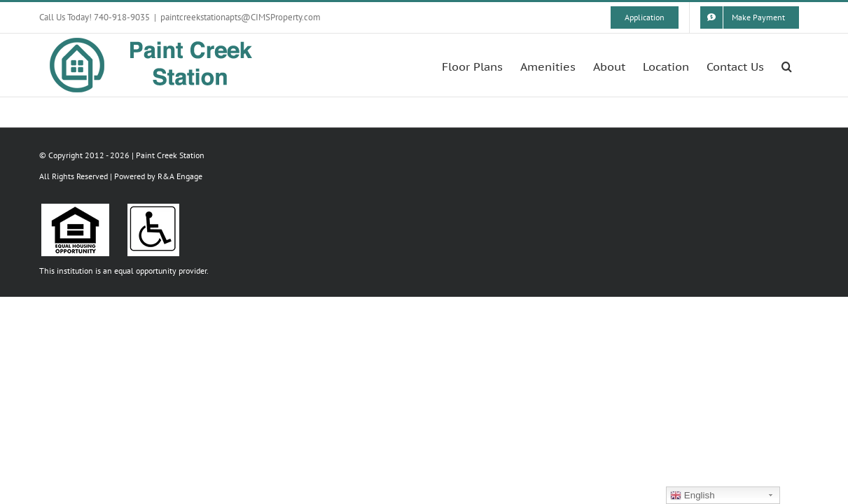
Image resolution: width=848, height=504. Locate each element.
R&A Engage (180, 176)
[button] (804, 65)
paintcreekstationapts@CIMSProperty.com (241, 17)
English (692, 496)
